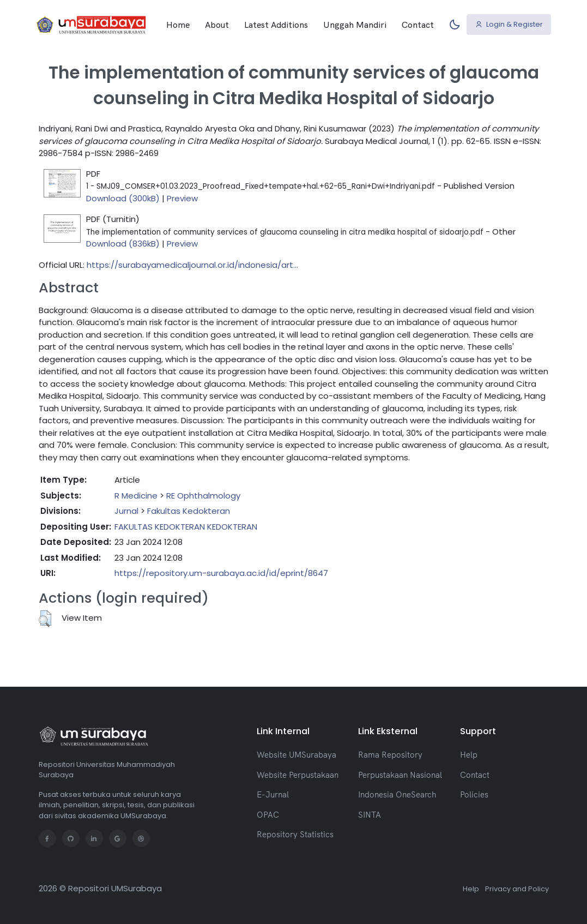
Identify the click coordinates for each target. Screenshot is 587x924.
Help (469, 755)
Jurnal (126, 511)
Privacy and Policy (517, 889)
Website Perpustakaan (298, 775)
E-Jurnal (273, 794)
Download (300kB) (123, 198)
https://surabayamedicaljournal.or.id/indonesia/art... (192, 265)
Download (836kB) (123, 244)
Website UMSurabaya (296, 755)
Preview (182, 198)
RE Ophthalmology (203, 496)
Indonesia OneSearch (397, 794)
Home (178, 25)
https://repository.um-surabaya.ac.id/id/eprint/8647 (221, 573)
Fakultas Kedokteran (189, 511)
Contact (418, 25)
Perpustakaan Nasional (400, 775)
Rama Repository (390, 755)
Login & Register (509, 24)
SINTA (370, 815)
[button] (45, 619)
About (217, 25)
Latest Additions (276, 25)
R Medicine (136, 496)
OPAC (268, 815)
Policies (474, 794)
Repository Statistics (295, 834)
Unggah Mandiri (355, 25)
